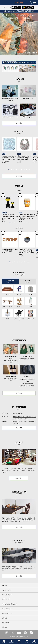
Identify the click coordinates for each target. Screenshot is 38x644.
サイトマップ (6, 599)
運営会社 (4, 627)
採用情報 (4, 618)
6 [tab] (22, 170)
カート (27, 641)
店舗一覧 (19, 478)
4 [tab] (17, 170)
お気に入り (19, 641)
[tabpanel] (19, 34)
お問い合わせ (6, 623)
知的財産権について (7, 613)
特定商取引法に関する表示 (9, 604)
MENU (35, 3)
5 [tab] (19, 170)
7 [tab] (24, 170)
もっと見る (19, 123)
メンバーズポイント (7, 590)
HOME (4, 641)
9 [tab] (29, 170)
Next (34, 153)
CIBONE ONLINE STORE (19, 4)
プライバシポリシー (7, 609)
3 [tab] (21, 57)
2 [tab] (19, 57)
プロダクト (11, 641)
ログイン (34, 641)
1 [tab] (17, 57)
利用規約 (4, 585)
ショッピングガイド (7, 595)
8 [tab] (27, 170)
